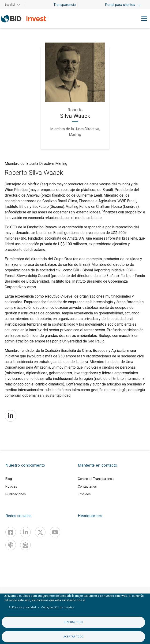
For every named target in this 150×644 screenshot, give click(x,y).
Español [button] (10, 5)
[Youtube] (55, 532)
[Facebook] (11, 532)
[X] (40, 532)
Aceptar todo (73, 637)
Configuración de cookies (58, 607)
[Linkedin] (25, 532)
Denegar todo (73, 622)
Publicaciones (16, 494)
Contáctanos (87, 486)
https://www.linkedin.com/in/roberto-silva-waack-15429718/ (11, 416)
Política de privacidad (22, 607)
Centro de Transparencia (96, 479)
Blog (9, 479)
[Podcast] (11, 545)
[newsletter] (25, 545)
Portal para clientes (123, 5)
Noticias (11, 486)
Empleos (84, 494)
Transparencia (65, 5)
